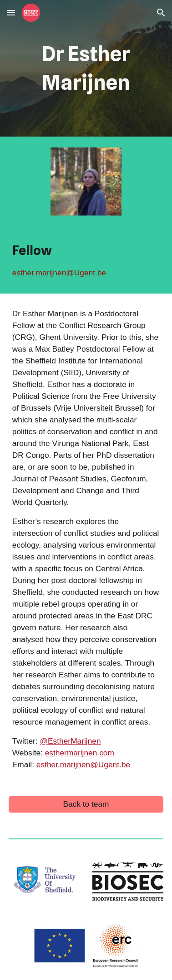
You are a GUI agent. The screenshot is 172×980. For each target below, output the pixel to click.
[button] (11, 12)
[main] (86, 68)
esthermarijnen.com (80, 753)
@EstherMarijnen (70, 741)
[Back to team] (86, 804)
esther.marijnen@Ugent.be (59, 273)
